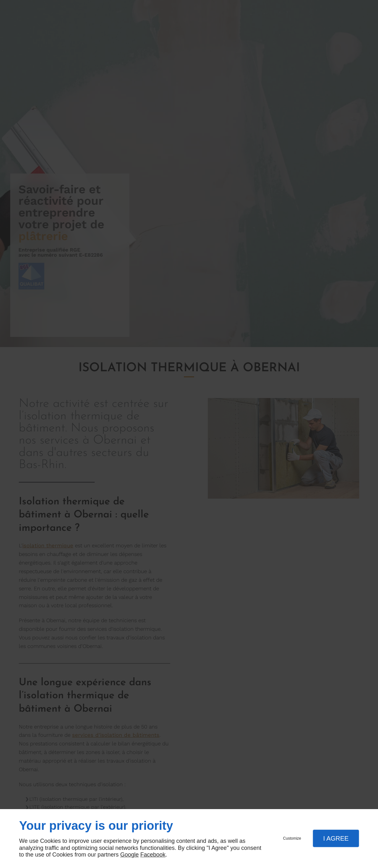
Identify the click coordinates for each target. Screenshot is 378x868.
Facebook (153, 855)
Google (129, 855)
